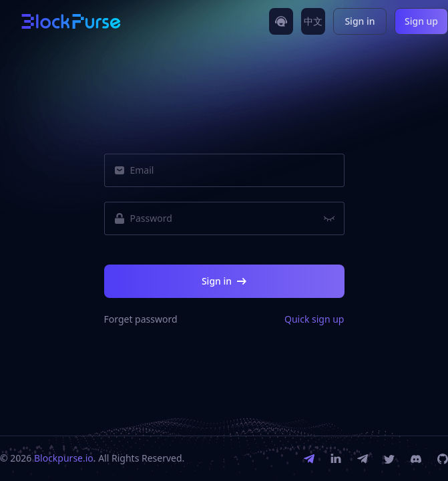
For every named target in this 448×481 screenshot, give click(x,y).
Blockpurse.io (64, 458)
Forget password (141, 319)
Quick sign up (314, 319)
